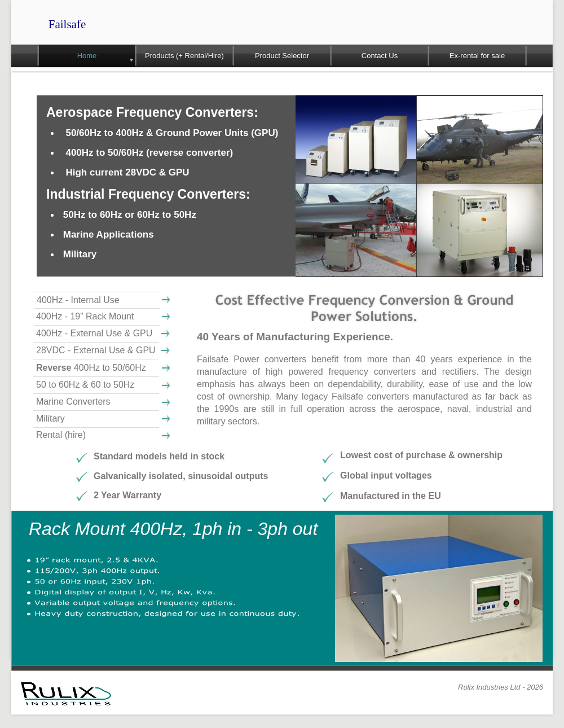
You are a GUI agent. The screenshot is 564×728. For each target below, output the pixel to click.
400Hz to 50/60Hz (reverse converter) (149, 153)
